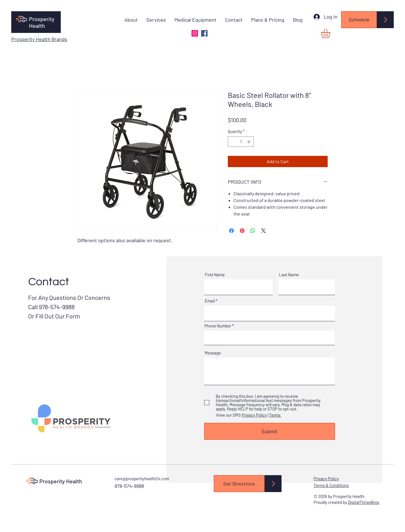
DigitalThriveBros (364, 502)
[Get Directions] (239, 484)
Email (210, 301)
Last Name (289, 275)
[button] (331, 33)
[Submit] (270, 431)
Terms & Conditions (331, 485)
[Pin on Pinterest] (242, 231)
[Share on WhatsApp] (253, 231)
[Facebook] (204, 33)
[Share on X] (264, 231)
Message (213, 353)
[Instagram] (195, 33)
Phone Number (218, 326)
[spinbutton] (241, 142)
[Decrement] (232, 142)
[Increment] (249, 142)
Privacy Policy (254, 415)
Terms (275, 415)
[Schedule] (359, 20)
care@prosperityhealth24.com (142, 479)
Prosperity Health (42, 22)
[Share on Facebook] (231, 231)
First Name (215, 275)
